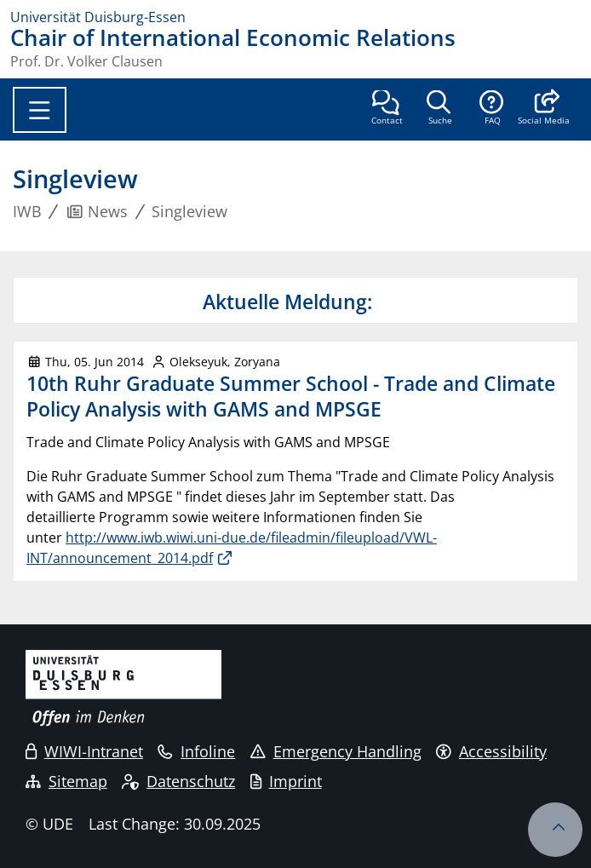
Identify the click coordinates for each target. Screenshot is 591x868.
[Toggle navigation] (40, 110)
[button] (544, 109)
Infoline (196, 751)
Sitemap (66, 781)
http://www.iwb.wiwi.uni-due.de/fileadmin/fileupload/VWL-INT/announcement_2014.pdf (232, 548)
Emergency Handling (336, 751)
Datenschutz (178, 781)
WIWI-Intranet (84, 751)
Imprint (286, 781)
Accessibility (491, 751)
